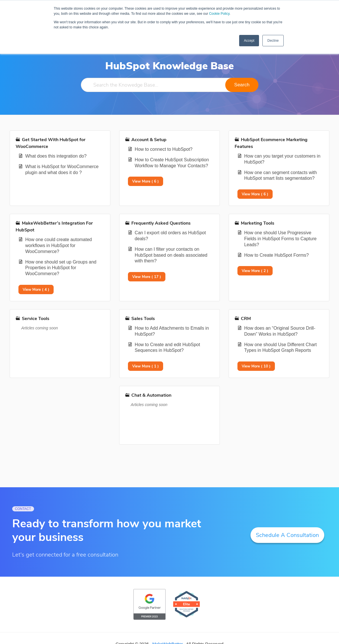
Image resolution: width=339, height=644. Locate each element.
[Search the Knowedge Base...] (169, 85)
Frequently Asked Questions (161, 223)
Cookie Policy (219, 14)
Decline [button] (273, 41)
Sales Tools (143, 319)
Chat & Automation (151, 395)
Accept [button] (249, 41)
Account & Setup (149, 140)
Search (242, 85)
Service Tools (36, 319)
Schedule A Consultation (287, 535)
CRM (246, 319)
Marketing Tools (258, 223)
